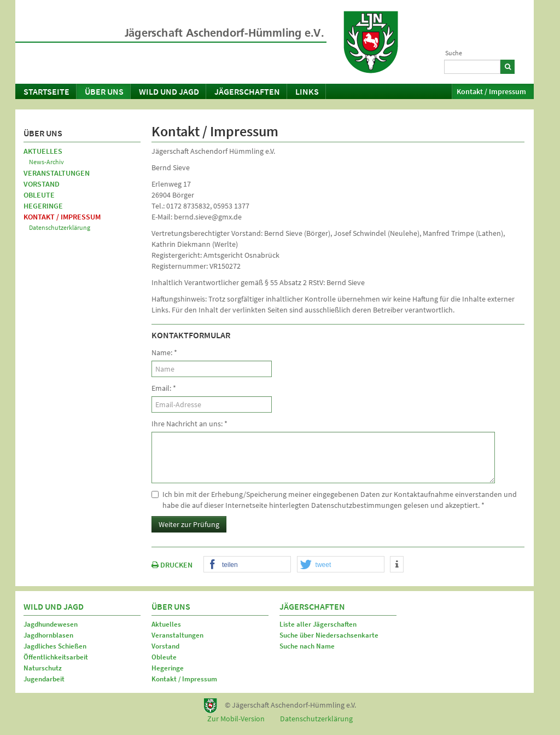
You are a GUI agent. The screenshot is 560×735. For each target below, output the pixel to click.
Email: (164, 388)
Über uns (104, 91)
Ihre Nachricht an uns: (189, 424)
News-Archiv (46, 162)
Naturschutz (43, 668)
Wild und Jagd (169, 91)
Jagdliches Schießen (55, 646)
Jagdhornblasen (48, 635)
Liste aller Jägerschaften (318, 624)
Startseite (46, 91)
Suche (454, 53)
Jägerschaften (247, 91)
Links (307, 91)
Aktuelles (43, 151)
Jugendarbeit (44, 679)
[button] (247, 565)
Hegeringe (43, 206)
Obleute (39, 195)
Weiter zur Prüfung (189, 524)
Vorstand (42, 184)
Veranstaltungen (57, 173)
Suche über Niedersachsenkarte (329, 635)
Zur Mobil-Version (236, 719)
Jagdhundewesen (51, 624)
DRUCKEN (172, 565)
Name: (164, 352)
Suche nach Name (307, 646)
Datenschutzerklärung (60, 227)
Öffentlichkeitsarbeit (56, 657)
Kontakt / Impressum (491, 91)
